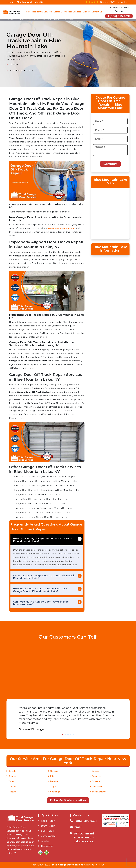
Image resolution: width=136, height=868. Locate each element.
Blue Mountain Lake (27, 19)
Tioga (53, 787)
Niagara (12, 792)
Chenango (55, 792)
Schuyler (13, 771)
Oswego (96, 781)
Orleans (12, 787)
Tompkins (97, 776)
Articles (44, 841)
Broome (54, 781)
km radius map (110, 213)
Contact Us (97, 12)
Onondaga (97, 787)
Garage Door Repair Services (67, 12)
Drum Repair (46, 826)
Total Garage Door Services (67, 865)
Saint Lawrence (99, 792)
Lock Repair (46, 831)
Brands (86, 12)
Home (28, 12)
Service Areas (47, 836)
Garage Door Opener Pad (62, 228)
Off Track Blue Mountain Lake (57, 19)
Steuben (12, 776)
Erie (52, 776)
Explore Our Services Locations (68, 800)
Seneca (95, 771)
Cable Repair (47, 821)
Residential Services (42, 12)
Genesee (54, 771)
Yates (11, 781)
